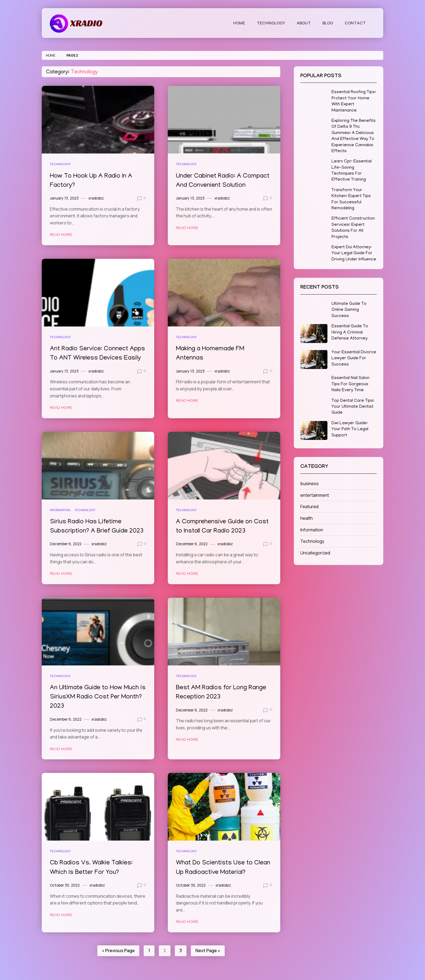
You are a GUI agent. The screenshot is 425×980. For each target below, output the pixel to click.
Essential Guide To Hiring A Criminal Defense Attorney (350, 333)
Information (60, 509)
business (310, 484)
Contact (355, 23)
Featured (309, 507)
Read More (61, 235)
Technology (271, 23)
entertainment (315, 495)
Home (239, 23)
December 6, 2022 (66, 543)
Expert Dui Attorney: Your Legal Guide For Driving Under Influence (354, 254)
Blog (328, 23)
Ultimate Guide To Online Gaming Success (349, 310)
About (304, 23)
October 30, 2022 (65, 884)
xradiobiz (96, 198)
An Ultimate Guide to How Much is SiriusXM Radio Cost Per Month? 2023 (95, 696)
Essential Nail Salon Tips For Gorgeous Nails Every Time (350, 384)
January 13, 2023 (64, 198)
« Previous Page (118, 949)
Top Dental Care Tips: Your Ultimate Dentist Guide (353, 407)
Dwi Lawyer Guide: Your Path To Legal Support (350, 429)
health (307, 518)
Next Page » (208, 949)
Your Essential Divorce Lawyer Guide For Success (354, 359)
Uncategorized (315, 553)
